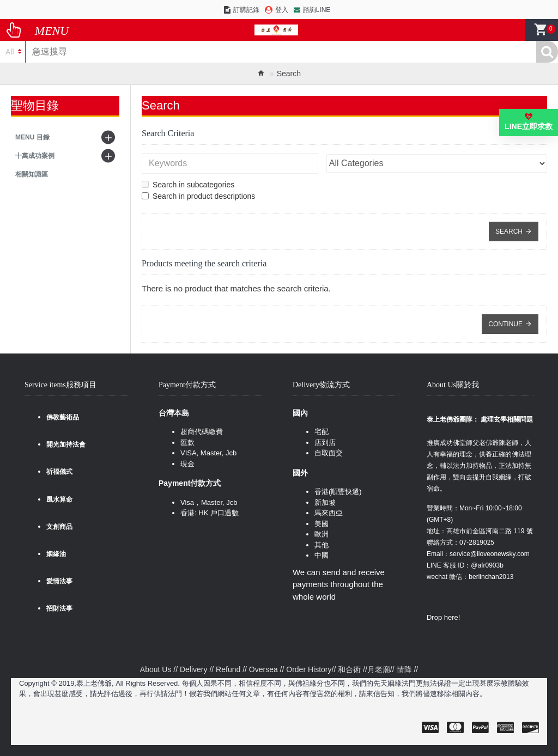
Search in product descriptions (198, 196)
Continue (505, 324)
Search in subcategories (188, 185)
